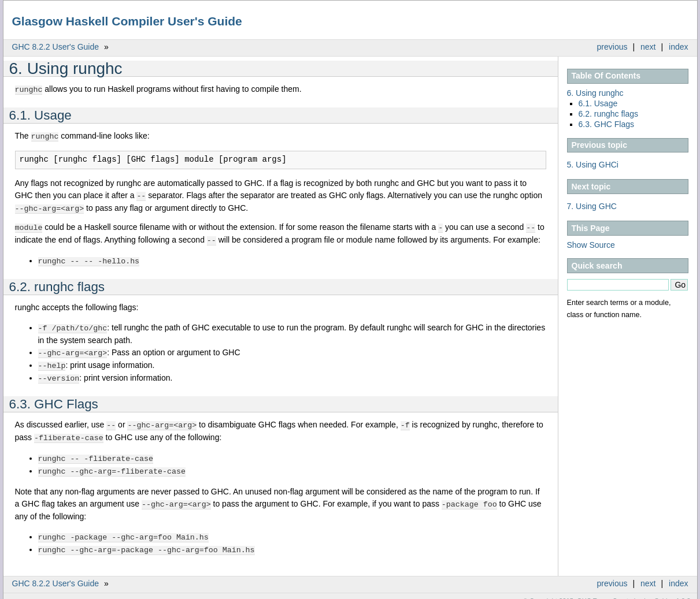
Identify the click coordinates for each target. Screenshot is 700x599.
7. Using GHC (592, 206)
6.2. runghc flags (609, 114)
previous (612, 47)
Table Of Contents (606, 76)
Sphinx (664, 590)
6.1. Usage (598, 103)
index (678, 47)
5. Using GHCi (593, 165)
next (648, 47)
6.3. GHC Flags (606, 124)
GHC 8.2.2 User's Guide (56, 47)
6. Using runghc (595, 93)
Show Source (591, 245)
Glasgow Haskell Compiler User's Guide (127, 21)
